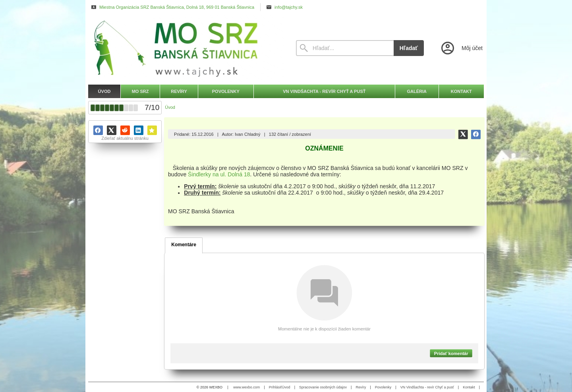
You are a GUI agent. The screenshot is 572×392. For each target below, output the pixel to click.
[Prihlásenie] (461, 48)
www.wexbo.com (246, 387)
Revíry (361, 387)
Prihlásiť (275, 387)
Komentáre (184, 245)
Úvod (286, 387)
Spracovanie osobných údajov (323, 387)
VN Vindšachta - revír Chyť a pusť (427, 387)
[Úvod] (185, 48)
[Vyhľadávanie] (345, 48)
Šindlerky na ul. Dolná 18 (219, 174)
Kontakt (469, 387)
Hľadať (409, 48)
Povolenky (383, 387)
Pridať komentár (451, 353)
